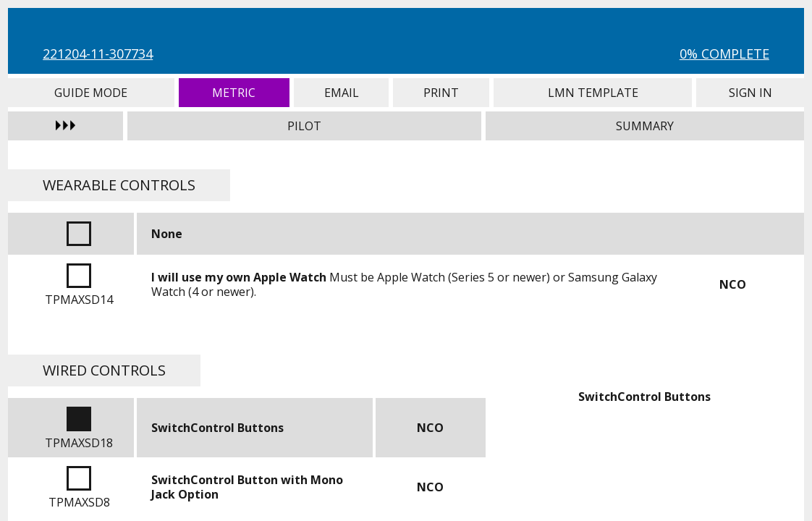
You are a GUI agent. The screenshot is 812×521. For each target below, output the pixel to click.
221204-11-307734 (98, 54)
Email (341, 93)
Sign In (750, 93)
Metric (234, 93)
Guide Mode (91, 93)
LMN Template (593, 93)
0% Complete (724, 54)
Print (441, 93)
